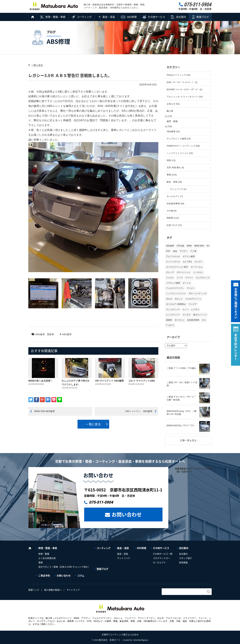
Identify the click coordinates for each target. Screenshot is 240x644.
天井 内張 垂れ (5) (175, 168)
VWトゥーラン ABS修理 (139, 411)
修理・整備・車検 (55, 17)
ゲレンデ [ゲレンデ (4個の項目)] (170, 272)
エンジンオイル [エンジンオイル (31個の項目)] (173, 262)
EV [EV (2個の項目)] (208, 246)
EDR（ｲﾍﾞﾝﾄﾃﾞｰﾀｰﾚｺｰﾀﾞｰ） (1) (182, 82)
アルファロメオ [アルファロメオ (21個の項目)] (173, 256)
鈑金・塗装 (109, 17)
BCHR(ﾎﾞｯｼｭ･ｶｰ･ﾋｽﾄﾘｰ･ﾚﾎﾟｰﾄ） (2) (184, 89)
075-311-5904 (101, 502)
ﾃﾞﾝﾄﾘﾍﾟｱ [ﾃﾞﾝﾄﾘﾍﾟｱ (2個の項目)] (170, 325)
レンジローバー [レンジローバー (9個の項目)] (173, 315)
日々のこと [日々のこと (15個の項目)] (180, 320)
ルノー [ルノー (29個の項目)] (186, 309)
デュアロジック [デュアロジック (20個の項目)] (203, 278)
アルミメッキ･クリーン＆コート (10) (185, 97)
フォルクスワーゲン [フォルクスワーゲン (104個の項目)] (175, 288)
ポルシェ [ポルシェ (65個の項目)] (179, 299)
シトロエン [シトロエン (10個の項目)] (198, 272)
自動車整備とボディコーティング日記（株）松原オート (193, 470)
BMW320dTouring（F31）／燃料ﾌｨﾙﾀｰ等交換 (181, 413)
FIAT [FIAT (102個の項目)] (168, 251)
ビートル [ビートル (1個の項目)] (187, 283)
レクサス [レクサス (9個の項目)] (195, 309)
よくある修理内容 (47, 558)
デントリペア (124, 558)
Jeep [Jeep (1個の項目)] (175, 251)
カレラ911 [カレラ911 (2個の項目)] (187, 262)
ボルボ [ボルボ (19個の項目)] (169, 299)
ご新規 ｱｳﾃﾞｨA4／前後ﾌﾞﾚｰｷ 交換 (182, 384)
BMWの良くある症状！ (41, 381)
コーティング (84, 17)
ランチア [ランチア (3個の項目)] (193, 304)
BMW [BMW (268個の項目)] (189, 246)
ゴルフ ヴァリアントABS (142, 381)
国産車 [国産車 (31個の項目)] (169, 320)
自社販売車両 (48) (175, 204)
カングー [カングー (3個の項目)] (198, 262)
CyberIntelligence (140, 640)
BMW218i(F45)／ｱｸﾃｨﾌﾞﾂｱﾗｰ (181, 425)
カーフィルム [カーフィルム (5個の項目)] (197, 267)
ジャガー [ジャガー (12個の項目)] (170, 278)
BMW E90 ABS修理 (44, 411)
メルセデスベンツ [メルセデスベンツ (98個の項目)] (193, 299)
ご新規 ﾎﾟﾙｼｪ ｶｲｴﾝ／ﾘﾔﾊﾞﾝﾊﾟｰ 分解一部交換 (181, 398)
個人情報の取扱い (53, 590)
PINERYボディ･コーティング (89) (183, 146)
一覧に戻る (37, 65)
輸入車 (170, 111)
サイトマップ (73, 590)
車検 (40, 562)
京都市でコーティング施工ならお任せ (120, 635)
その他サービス (156, 17)
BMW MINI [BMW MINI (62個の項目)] (199, 246)
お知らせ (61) (173, 104)
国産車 (50, 334)
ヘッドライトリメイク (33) (180, 153)
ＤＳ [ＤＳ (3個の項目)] (204, 320)
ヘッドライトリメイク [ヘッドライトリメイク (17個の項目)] (176, 293)
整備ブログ (203, 17)
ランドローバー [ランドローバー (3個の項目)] (173, 309)
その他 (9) (172, 211)
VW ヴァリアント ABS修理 (109, 381)
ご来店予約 (44, 575)
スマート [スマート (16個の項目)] (189, 278)
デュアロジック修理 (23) (179, 139)
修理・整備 (172, 121)
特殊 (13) (171, 160)
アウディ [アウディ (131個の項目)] (184, 251)
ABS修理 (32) (173, 131)
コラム (81, 575)
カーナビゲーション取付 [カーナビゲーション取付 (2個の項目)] (177, 267)
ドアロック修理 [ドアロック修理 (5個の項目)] (173, 283)
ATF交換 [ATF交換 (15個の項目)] (180, 246)
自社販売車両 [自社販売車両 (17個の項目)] (193, 320)
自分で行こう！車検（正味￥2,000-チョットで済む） (64, 567)
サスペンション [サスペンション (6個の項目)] (184, 272)
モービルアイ (159, 562)
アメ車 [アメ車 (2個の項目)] (193, 251)
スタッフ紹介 (185, 558)
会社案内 (181, 17)
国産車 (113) (173, 218)
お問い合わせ (127, 514)
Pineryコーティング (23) (178, 75)
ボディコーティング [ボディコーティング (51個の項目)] (198, 293)
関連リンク (34, 590)
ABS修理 (132, 17)
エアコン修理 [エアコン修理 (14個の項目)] (189, 256)
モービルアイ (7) (175, 196)
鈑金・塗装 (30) (174, 182)
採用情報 (183, 562)
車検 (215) (172, 175)
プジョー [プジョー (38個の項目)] (191, 288)
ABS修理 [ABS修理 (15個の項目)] (170, 246)
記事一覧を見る (188, 440)
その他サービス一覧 (163, 554)
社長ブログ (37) (174, 225)
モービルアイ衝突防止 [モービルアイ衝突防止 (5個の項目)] (176, 304)
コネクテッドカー (161, 558)
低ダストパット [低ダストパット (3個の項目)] (200, 315)
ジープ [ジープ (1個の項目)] (180, 278)
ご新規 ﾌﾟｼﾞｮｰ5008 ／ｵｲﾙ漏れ (181, 368)
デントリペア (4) (178, 189)
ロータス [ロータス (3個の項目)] (187, 315)
